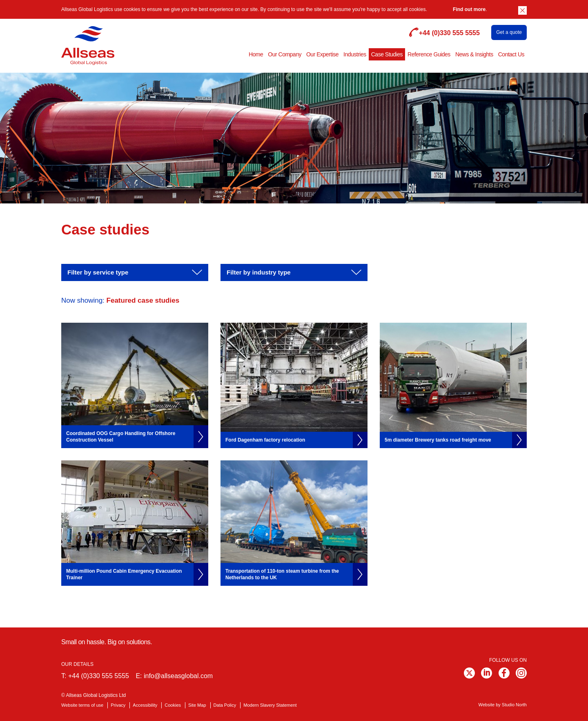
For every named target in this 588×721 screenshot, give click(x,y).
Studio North (514, 705)
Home (256, 54)
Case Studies (387, 54)
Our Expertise (322, 54)
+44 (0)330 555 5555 (99, 676)
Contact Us (511, 54)
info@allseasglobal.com (178, 676)
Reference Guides (429, 54)
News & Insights (474, 54)
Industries (355, 54)
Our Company (285, 54)
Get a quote (509, 32)
